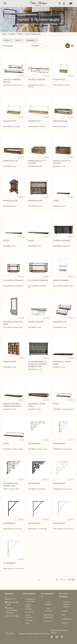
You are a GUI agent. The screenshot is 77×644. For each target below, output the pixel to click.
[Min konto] (64, 3)
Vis (57, 580)
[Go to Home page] (38, 3)
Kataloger (29, 620)
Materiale (30, 40)
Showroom (29, 612)
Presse (28, 623)
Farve (6, 40)
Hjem (4, 34)
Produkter (12, 34)
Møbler (20, 34)
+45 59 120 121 (11, 599)
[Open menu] (5, 3)
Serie (18, 40)
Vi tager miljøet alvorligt (28, 607)
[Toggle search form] (60, 3)
